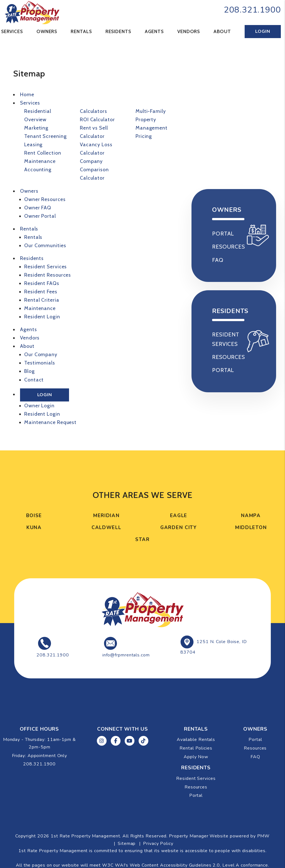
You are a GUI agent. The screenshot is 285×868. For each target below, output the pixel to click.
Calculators (94, 111)
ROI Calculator (97, 120)
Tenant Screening (45, 136)
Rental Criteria (42, 300)
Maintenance (40, 161)
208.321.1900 (252, 10)
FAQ (255, 757)
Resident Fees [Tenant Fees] (41, 292)
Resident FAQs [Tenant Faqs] (42, 283)
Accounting (38, 170)
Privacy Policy (158, 844)
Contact (34, 380)
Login (263, 31)
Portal (255, 740)
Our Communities (45, 245)
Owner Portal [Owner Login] (40, 216)
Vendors (189, 31)
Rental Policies (225, 141)
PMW (264, 836)
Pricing (144, 136)
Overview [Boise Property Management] (35, 120)
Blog (30, 371)
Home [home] (27, 95)
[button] (102, 741)
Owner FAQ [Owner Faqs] (38, 208)
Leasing (33, 145)
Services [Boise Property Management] (12, 31)
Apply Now (229, 159)
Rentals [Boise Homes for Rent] (81, 31)
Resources (255, 748)
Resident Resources (48, 275)
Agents (154, 31)
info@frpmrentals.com (126, 655)
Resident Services (46, 267)
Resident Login (42, 317)
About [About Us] (222, 31)
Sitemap (127, 844)
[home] (32, 12)
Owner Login (39, 406)
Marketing (36, 128)
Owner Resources (45, 199)
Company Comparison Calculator (94, 170)
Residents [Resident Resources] (118, 31)
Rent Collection (43, 153)
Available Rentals (227, 118)
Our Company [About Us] (41, 354)
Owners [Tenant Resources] (47, 31)
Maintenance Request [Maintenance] (50, 422)
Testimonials (40, 363)
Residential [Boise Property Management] (38, 111)
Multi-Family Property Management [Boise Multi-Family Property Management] (152, 120)
